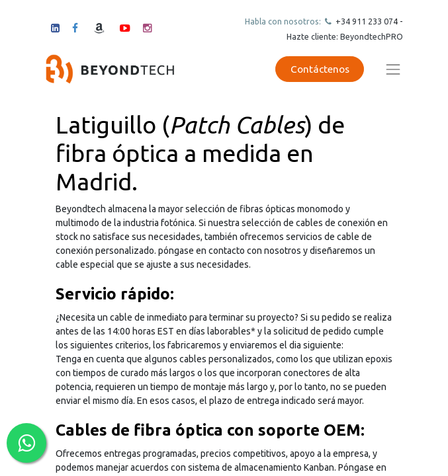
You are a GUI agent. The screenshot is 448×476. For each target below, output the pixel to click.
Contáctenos (320, 69)
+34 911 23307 (363, 21)
